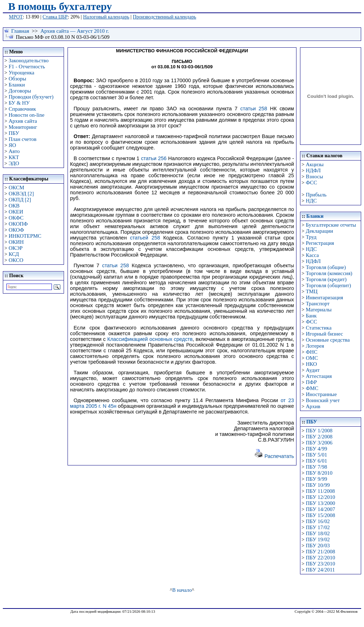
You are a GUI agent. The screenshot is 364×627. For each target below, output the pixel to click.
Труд (311, 237)
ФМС (312, 388)
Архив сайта (23, 121)
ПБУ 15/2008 (320, 515)
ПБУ (14, 133)
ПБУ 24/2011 (320, 570)
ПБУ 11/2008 (320, 491)
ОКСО (16, 260)
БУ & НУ (19, 103)
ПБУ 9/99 (316, 479)
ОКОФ (16, 230)
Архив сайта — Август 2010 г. (75, 31)
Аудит (313, 370)
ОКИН (16, 242)
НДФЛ (313, 170)
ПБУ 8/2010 (319, 473)
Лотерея (315, 346)
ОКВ (14, 206)
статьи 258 (254, 109)
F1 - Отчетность (27, 67)
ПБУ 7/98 (316, 467)
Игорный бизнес (324, 334)
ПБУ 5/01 (316, 455)
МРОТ (16, 17)
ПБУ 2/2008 (319, 437)
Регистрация (320, 243)
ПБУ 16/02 (318, 521)
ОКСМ (16, 188)
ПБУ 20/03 (318, 546)
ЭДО (14, 163)
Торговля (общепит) (328, 285)
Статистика (318, 328)
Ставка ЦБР (55, 17)
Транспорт (318, 304)
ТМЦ (312, 291)
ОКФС (16, 218)
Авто (14, 151)
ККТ (14, 157)
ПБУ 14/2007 (320, 509)
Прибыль (316, 195)
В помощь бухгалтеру (60, 6)
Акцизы (315, 164)
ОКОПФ (18, 224)
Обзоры (17, 79)
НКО (311, 364)
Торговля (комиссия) (329, 273)
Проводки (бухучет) (31, 97)
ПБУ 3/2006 (319, 443)
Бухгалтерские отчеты (331, 225)
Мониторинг (23, 127)
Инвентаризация (324, 297)
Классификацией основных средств (150, 339)
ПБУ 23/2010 (320, 564)
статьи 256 (154, 158)
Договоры (20, 91)
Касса (312, 255)
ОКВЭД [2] (21, 194)
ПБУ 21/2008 (320, 552)
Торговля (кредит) (326, 279)
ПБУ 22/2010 (320, 558)
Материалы (319, 310)
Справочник (22, 109)
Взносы (314, 176)
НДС (311, 201)
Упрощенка (21, 73)
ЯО (12, 145)
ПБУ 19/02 (318, 539)
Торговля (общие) (326, 267)
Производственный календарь (165, 17)
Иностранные (321, 394)
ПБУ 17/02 (318, 527)
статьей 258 (145, 238)
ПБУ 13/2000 (320, 503)
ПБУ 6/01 (316, 461)
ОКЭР (15, 248)
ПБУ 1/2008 (319, 431)
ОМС (312, 358)
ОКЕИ (16, 212)
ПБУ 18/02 (318, 533)
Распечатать (274, 456)
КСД (14, 254)
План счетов (22, 139)
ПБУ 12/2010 (320, 497)
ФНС (312, 352)
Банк (311, 316)
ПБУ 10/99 (318, 485)
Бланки (17, 85)
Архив (313, 406)
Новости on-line (26, 115)
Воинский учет (323, 400)
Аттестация (319, 376)
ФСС (311, 183)
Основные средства (328, 340)
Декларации (319, 231)
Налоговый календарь (106, 17)
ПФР (311, 382)
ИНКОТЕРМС (25, 236)
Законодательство (28, 60)
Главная (20, 31)
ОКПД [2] (20, 200)
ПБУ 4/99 (316, 449)
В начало (182, 590)
